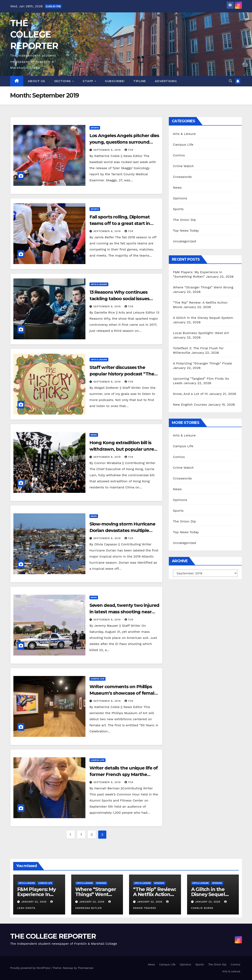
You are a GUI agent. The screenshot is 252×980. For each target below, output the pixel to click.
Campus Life (97, 679)
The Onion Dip (184, 220)
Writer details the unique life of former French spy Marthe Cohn (124, 774)
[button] (230, 81)
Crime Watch (183, 166)
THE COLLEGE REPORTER (34, 34)
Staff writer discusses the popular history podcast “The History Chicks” (122, 374)
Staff (88, 81)
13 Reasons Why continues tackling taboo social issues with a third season (119, 299)
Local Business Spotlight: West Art (201, 333)
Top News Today (186, 230)
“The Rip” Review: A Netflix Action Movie (155, 894)
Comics (179, 155)
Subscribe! (115, 81)
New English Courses (190, 405)
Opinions (180, 198)
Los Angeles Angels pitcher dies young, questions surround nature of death (124, 142)
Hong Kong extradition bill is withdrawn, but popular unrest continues (124, 449)
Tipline (140, 81)
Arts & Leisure (99, 284)
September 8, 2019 (108, 150)
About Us (37, 81)
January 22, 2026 (34, 902)
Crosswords (182, 177)
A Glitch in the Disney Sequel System (203, 318)
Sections (63, 81)
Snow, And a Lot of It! (190, 394)
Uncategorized (184, 241)
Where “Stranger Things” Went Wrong (203, 287)
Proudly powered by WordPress (31, 968)
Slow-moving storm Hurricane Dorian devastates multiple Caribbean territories (122, 530)
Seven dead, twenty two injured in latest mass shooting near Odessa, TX (124, 612)
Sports (95, 128)
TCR (129, 150)
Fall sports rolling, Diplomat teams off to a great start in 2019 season (120, 223)
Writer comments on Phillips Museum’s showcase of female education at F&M (123, 693)
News (94, 435)
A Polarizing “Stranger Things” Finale (202, 363)
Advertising (166, 81)
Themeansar (86, 968)
